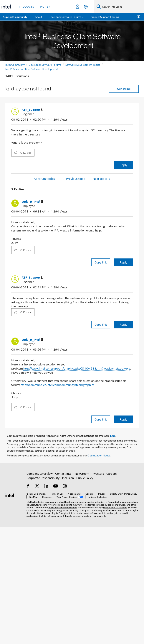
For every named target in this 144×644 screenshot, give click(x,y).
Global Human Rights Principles (53, 513)
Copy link (101, 262)
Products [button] (27, 6)
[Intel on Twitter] (37, 486)
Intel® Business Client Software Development (32, 69)
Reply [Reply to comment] (124, 262)
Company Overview (40, 473)
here (113, 436)
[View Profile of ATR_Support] (32, 110)
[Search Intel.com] (122, 7)
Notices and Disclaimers (115, 507)
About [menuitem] (39, 17)
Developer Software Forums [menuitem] (65, 17)
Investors (98, 473)
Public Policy (85, 478)
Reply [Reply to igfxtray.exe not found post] (124, 165)
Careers (111, 473)
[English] (86, 7)
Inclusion (68, 478)
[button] (16, 152)
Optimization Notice (99, 455)
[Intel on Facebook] (28, 486)
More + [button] (45, 6)
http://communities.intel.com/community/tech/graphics (57, 385)
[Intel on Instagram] (65, 486)
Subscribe (124, 89)
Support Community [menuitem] (15, 17)
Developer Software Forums (45, 64)
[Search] (99, 6)
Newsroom (82, 473)
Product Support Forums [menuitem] (105, 17)
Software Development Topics (83, 64)
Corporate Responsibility (43, 478)
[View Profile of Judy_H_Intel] (32, 202)
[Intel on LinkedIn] (47, 486)
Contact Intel (64, 473)
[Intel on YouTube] (56, 486)
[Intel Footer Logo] (10, 495)
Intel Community (15, 64)
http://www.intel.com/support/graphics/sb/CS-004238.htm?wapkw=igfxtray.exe (77, 368)
